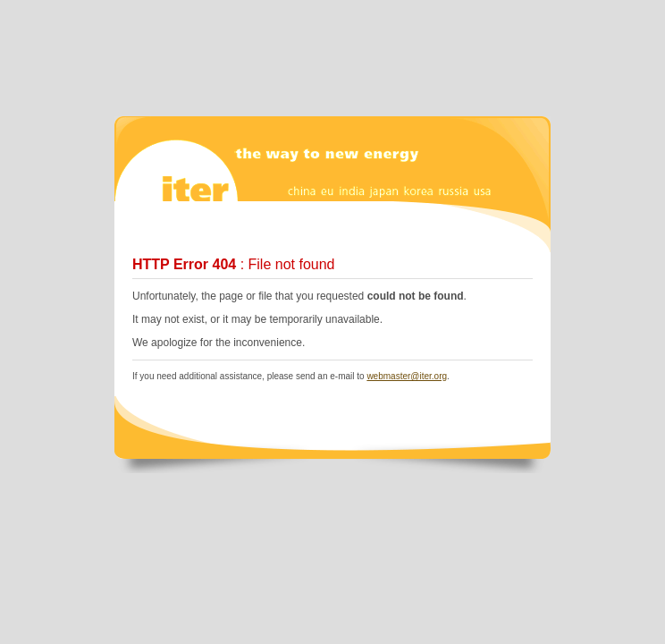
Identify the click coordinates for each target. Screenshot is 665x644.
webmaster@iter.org (407, 376)
